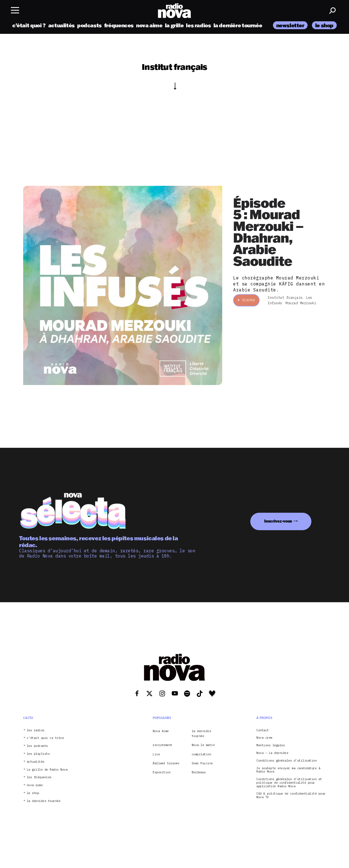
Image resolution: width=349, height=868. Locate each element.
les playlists (38, 754)
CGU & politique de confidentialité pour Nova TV (291, 795)
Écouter (246, 300)
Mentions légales (270, 745)
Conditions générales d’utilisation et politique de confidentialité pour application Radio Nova (289, 783)
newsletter (290, 25)
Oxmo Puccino (202, 763)
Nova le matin (203, 745)
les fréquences (39, 777)
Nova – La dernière (272, 753)
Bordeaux (199, 772)
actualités (61, 25)
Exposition (162, 772)
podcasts (89, 25)
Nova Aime (161, 731)
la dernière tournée (238, 25)
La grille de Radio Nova (47, 770)
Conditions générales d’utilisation (286, 761)
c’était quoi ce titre (45, 738)
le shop (324, 25)
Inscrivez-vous (278, 521)
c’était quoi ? (29, 25)
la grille (174, 25)
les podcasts (37, 746)
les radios (198, 25)
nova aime (149, 25)
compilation (201, 754)
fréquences (119, 25)
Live (156, 754)
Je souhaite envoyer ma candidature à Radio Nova (288, 770)
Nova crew (264, 738)
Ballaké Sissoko (166, 763)
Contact (263, 730)
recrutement (163, 745)
